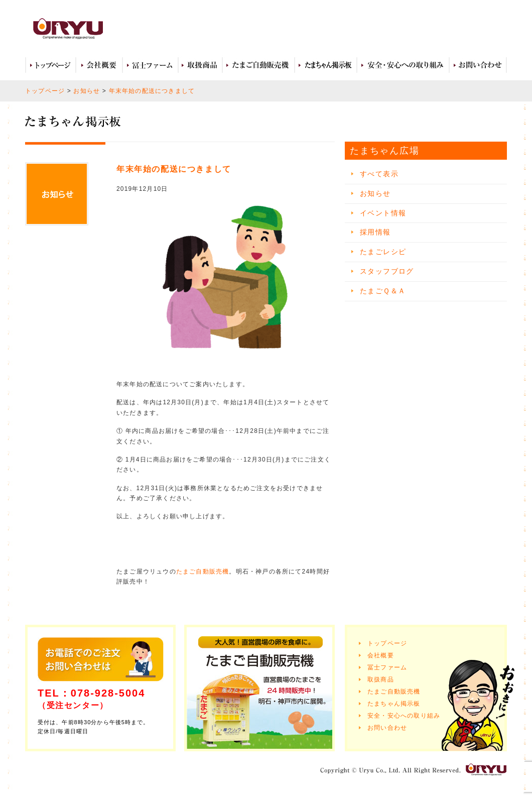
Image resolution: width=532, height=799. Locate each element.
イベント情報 (383, 213)
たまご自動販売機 (258, 65)
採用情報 (375, 232)
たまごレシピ (383, 252)
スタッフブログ (387, 271)
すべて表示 (379, 174)
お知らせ (87, 91)
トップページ (50, 65)
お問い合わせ (478, 65)
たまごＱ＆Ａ (383, 291)
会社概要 (99, 65)
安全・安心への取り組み (403, 65)
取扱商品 (200, 65)
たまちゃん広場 (326, 65)
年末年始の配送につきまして (152, 91)
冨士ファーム (150, 65)
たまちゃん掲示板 (394, 704)
